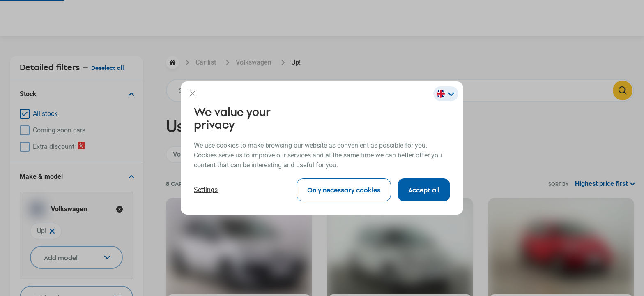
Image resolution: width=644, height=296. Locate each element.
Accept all (424, 190)
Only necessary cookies (344, 190)
